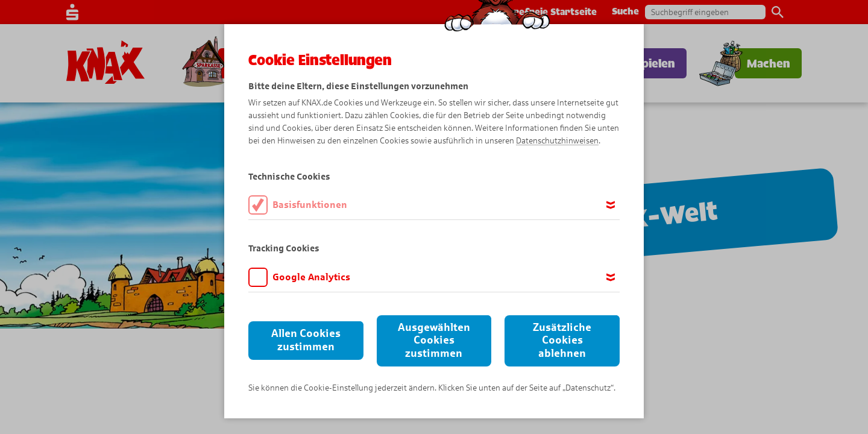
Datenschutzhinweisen (557, 141)
